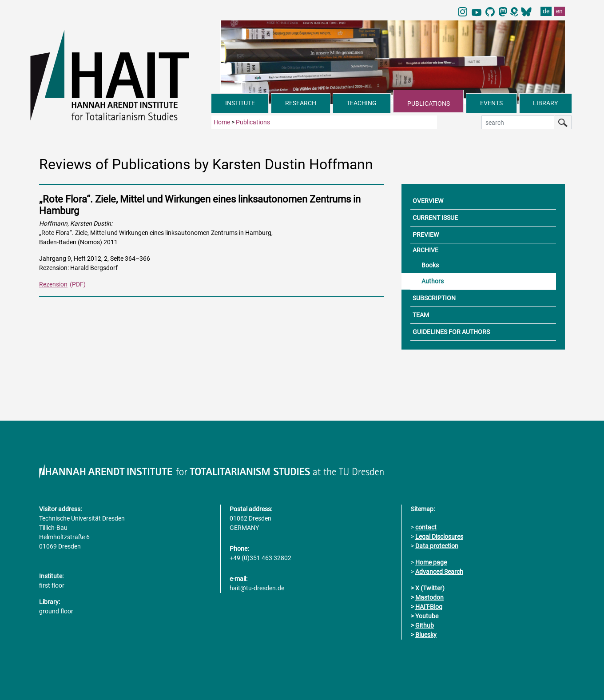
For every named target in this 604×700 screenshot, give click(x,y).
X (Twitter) (430, 588)
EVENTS (491, 103)
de (546, 11)
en (559, 11)
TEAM (421, 315)
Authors (433, 281)
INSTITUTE (240, 103)
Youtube (427, 616)
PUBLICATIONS (429, 103)
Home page (431, 562)
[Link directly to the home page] (121, 75)
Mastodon (429, 597)
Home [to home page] (222, 122)
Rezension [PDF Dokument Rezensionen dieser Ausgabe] (53, 284)
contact (426, 527)
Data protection (437, 546)
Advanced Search (439, 572)
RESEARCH (301, 103)
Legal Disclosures (439, 537)
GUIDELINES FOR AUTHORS (451, 332)
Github (425, 625)
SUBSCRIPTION (434, 298)
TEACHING (362, 103)
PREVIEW (426, 235)
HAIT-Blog (429, 607)
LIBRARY (545, 103)
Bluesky (426, 635)
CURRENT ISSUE (435, 218)
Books (430, 265)
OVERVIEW (428, 201)
